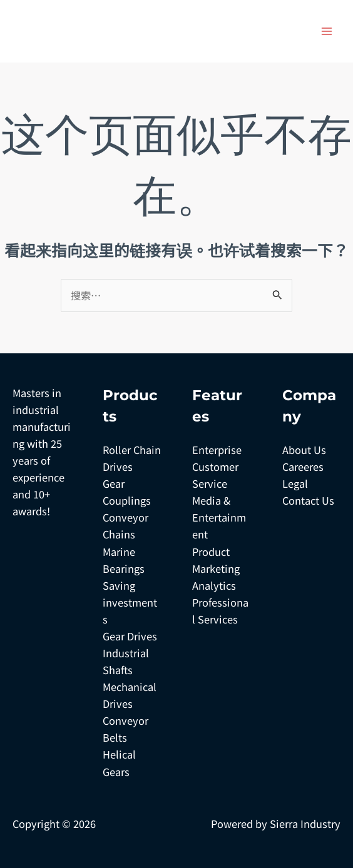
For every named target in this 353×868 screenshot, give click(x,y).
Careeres (303, 467)
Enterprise (217, 450)
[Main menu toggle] (326, 32)
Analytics (214, 585)
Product (211, 552)
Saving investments (130, 602)
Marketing (216, 568)
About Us (304, 450)
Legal (295, 483)
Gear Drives (130, 636)
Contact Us (308, 500)
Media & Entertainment (219, 517)
